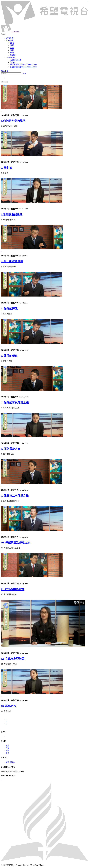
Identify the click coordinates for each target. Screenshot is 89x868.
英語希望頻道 (16, 60)
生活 (7, 746)
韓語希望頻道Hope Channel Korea (24, 64)
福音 (7, 753)
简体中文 (5, 71)
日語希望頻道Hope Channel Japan (23, 67)
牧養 (7, 750)
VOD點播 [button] (9, 40)
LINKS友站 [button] (10, 57)
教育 (7, 748)
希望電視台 (10, 762)
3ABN (13, 62)
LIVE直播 (10, 38)
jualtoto (88, 1)
